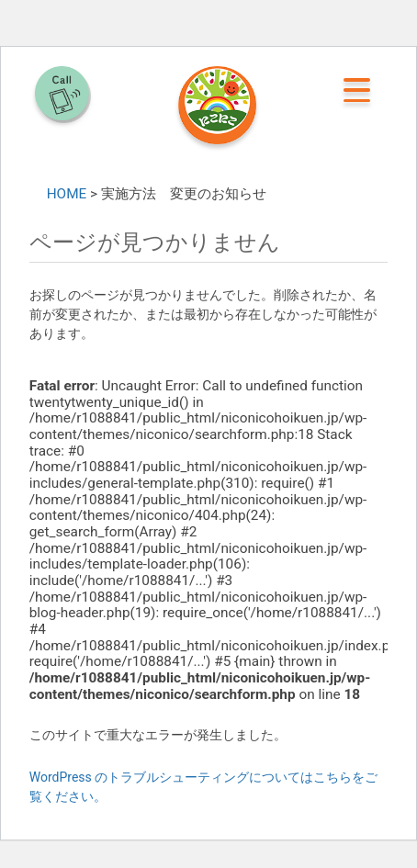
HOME (67, 194)
